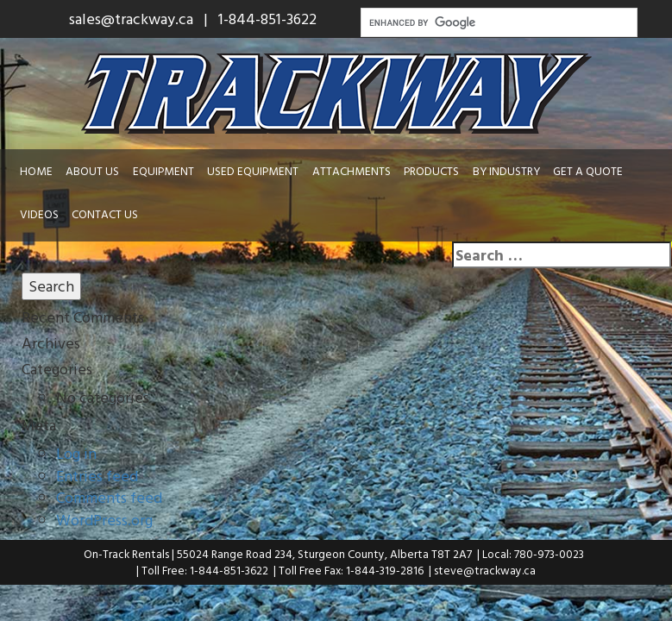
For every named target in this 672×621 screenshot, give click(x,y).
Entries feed (97, 476)
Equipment (163, 171)
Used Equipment (253, 171)
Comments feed (109, 497)
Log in (76, 453)
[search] (498, 22)
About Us (92, 171)
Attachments (352, 171)
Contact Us (105, 214)
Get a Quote (588, 171)
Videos (39, 214)
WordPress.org (104, 520)
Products (431, 171)
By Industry (506, 171)
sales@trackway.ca (131, 19)
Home (36, 171)
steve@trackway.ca (485, 570)
